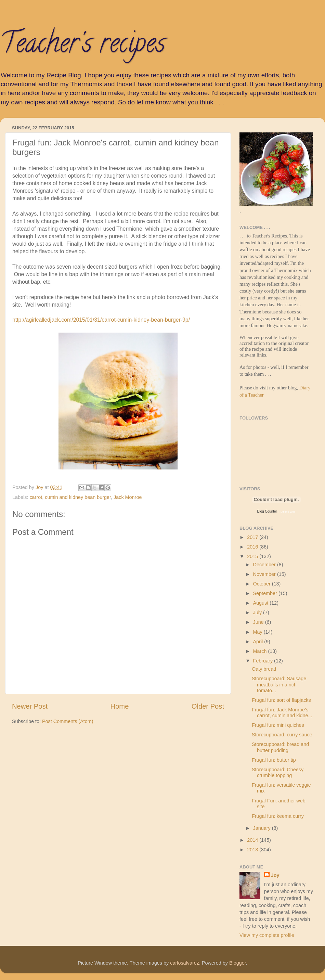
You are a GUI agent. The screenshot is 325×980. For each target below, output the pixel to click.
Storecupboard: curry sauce (282, 735)
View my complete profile (267, 935)
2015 (253, 556)
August (262, 603)
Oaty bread (264, 669)
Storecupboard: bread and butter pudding (280, 747)
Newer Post (30, 706)
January (263, 828)
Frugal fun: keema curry (278, 816)
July (258, 612)
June (259, 622)
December (265, 565)
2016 (253, 547)
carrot (36, 497)
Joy (275, 875)
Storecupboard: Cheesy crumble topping (278, 772)
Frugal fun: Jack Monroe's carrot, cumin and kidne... (282, 713)
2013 (253, 850)
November (265, 574)
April (259, 642)
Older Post (208, 706)
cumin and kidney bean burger (78, 497)
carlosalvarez (185, 963)
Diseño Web (288, 512)
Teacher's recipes (83, 46)
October (263, 584)
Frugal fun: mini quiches (278, 725)
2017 (253, 537)
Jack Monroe (128, 497)
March (261, 651)
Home (120, 706)
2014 (253, 840)
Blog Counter (267, 511)
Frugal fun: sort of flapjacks (281, 700)
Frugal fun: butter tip (274, 760)
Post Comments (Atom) (68, 721)
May (258, 632)
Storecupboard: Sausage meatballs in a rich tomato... (279, 685)
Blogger (238, 963)
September (266, 593)
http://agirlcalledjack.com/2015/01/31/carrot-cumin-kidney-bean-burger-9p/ (101, 320)
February (264, 661)
